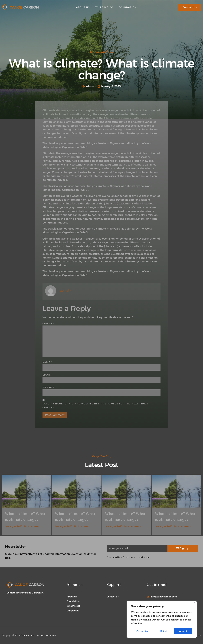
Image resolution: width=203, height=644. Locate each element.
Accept (183, 631)
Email (48, 375)
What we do (104, 7)
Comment (50, 324)
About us (83, 7)
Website (48, 387)
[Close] (195, 603)
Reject (164, 631)
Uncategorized (101, 53)
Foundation (128, 7)
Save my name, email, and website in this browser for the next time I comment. (95, 406)
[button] (190, 7)
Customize (142, 631)
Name (47, 362)
